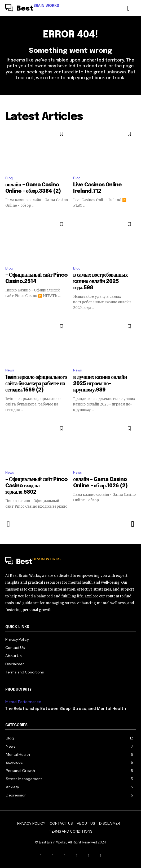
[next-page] (132, 524)
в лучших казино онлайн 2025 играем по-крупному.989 (100, 384)
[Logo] (32, 9)
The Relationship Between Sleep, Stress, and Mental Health (66, 709)
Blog (9, 178)
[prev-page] (9, 524)
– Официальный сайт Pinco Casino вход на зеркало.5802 (36, 486)
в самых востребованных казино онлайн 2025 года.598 (100, 282)
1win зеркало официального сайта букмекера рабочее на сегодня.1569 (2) (36, 384)
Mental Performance (23, 702)
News (10, 370)
